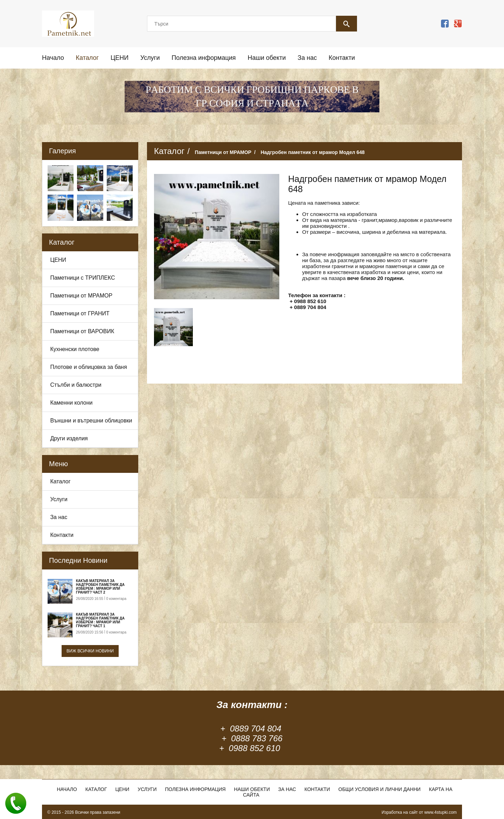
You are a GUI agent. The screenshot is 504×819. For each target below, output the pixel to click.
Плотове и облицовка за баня (88, 367)
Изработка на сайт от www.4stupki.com (419, 812)
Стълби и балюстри (76, 385)
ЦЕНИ (120, 58)
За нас (307, 58)
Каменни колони (71, 403)
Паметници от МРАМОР (81, 296)
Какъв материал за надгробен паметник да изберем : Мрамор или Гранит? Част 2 (100, 587)
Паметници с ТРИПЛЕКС (82, 278)
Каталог (87, 58)
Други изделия (69, 438)
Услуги (150, 58)
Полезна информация (204, 58)
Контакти (342, 58)
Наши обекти (267, 58)
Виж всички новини (90, 651)
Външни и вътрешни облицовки (91, 421)
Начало (53, 58)
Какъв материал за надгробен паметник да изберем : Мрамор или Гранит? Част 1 (100, 620)
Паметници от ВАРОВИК (82, 331)
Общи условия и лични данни (380, 789)
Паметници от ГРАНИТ (80, 313)
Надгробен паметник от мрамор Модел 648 (313, 152)
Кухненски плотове (75, 349)
